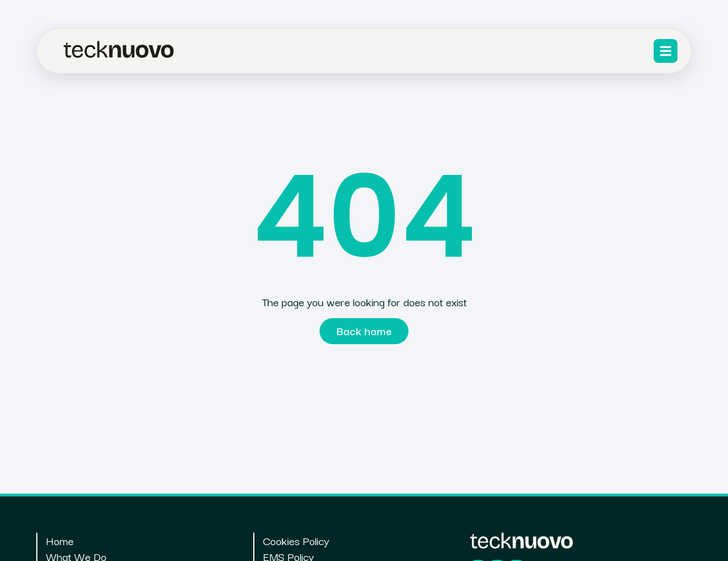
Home (60, 541)
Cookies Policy (296, 541)
